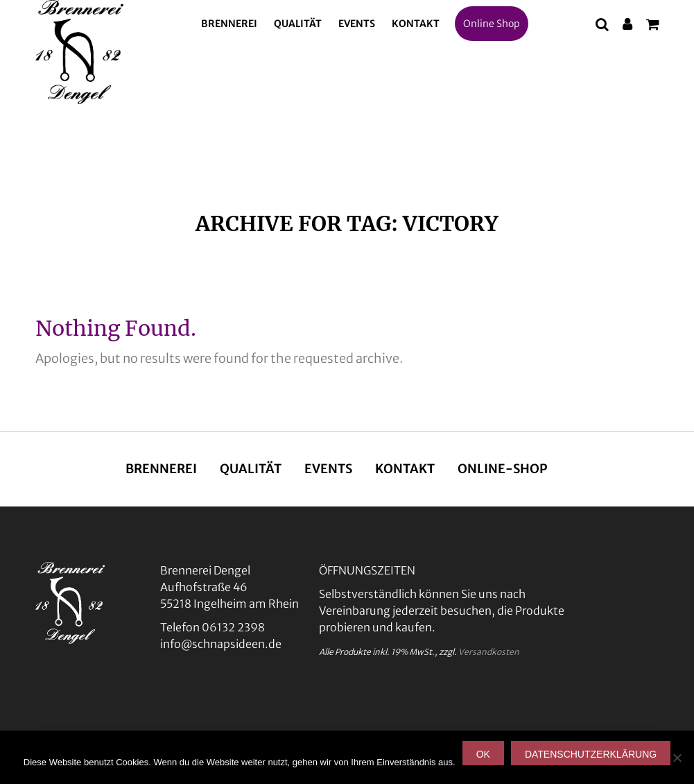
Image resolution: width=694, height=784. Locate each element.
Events (357, 24)
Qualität (298, 24)
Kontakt (416, 24)
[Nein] (677, 758)
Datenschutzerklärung (591, 754)
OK (483, 754)
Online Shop (492, 24)
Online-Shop (503, 469)
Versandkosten (489, 652)
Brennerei (229, 24)
